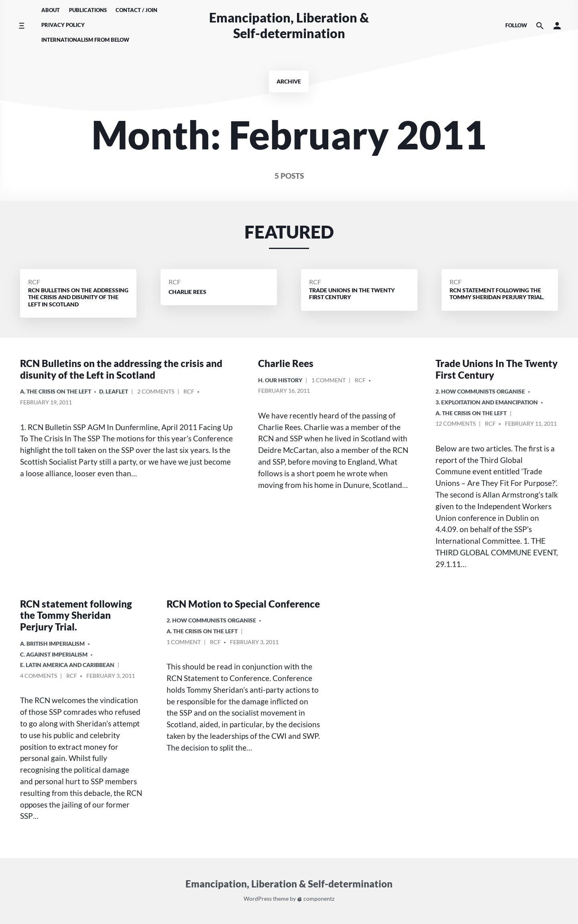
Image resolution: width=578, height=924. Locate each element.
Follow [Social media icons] (516, 25)
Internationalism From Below (85, 40)
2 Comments (156, 393)
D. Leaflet (114, 391)
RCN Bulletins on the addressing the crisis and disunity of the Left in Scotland (121, 369)
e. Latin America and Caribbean (67, 665)
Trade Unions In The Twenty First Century (497, 369)
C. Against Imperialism (54, 654)
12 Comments (456, 425)
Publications (88, 10)
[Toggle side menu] (21, 25)
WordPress (258, 899)
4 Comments (39, 677)
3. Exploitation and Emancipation (487, 402)
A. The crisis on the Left (56, 391)
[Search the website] (540, 25)
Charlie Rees (286, 363)
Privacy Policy (63, 25)
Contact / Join (136, 10)
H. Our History (280, 380)
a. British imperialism (52, 644)
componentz (316, 899)
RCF (34, 282)
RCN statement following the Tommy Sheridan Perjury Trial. (76, 615)
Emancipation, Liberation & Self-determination (289, 25)
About (51, 10)
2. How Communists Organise (480, 391)
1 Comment (329, 381)
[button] (557, 25)
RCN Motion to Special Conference (243, 604)
